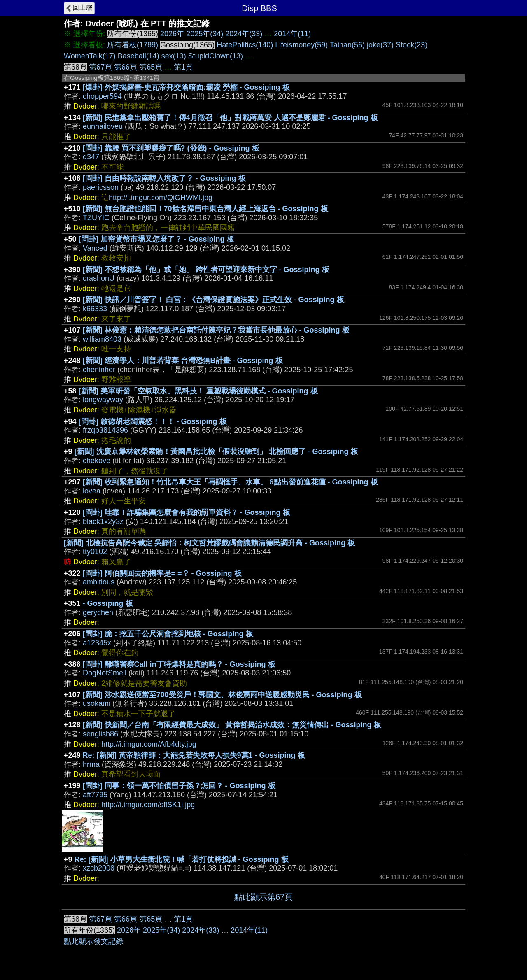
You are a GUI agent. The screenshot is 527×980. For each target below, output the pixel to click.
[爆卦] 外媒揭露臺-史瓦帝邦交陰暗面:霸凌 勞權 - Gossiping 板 (186, 87)
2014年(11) (292, 34)
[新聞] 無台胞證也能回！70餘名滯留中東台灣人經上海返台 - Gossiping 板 (205, 209)
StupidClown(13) (216, 56)
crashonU (99, 278)
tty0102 (95, 552)
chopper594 (102, 96)
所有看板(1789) (133, 45)
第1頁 (183, 67)
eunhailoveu (103, 126)
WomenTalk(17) (90, 56)
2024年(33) (244, 34)
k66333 (95, 309)
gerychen (98, 612)
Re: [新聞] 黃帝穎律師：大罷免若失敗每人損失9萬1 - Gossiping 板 (194, 755)
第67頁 (100, 67)
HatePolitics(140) (245, 45)
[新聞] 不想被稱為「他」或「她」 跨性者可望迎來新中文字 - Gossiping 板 (206, 270)
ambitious (99, 582)
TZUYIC (96, 218)
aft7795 (95, 795)
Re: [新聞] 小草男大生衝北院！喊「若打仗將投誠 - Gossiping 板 (182, 859)
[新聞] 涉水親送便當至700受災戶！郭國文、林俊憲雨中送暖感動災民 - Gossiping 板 (222, 695)
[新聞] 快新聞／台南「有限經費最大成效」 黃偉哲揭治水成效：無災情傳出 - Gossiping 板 (232, 725)
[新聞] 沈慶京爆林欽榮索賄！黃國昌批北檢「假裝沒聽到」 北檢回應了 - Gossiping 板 (216, 452)
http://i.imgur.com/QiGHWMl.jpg (161, 198)
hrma (91, 764)
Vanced (95, 248)
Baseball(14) (139, 56)
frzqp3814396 (105, 430)
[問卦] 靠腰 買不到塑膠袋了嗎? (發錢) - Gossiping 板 (171, 148)
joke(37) (380, 45)
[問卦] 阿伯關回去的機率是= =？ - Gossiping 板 (162, 573)
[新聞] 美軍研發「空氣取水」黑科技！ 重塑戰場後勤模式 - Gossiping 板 (198, 391)
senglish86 (100, 734)
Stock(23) (412, 45)
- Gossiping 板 (108, 603)
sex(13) (174, 56)
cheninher (99, 370)
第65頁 (151, 67)
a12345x (97, 643)
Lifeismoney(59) (301, 45)
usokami (97, 703)
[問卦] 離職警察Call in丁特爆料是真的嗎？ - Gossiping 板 (179, 664)
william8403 (102, 339)
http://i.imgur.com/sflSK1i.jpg (148, 805)
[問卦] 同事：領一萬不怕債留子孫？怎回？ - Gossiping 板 (179, 786)
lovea (92, 491)
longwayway (103, 400)
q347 (91, 157)
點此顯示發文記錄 (93, 941)
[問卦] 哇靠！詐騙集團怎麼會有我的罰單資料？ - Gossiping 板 (187, 512)
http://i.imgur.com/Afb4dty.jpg (149, 744)
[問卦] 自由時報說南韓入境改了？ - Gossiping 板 (164, 178)
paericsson (101, 187)
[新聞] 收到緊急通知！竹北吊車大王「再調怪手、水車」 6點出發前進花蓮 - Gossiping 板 (230, 482)
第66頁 (126, 67)
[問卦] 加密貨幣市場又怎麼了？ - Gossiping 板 (156, 239)
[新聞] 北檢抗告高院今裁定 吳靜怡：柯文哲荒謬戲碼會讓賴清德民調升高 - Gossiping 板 (209, 543)
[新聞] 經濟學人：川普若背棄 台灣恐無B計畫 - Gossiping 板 (183, 361)
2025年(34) (205, 34)
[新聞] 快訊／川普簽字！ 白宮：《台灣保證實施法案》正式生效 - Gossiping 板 (213, 300)
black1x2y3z (103, 521)
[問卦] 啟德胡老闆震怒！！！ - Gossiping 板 (153, 421)
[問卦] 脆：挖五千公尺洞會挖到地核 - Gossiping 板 (168, 634)
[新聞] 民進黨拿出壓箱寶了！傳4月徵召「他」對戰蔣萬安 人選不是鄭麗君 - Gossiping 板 (230, 118)
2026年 (172, 34)
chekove (97, 461)
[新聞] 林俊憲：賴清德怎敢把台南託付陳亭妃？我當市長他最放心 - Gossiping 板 (216, 330)
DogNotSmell (105, 673)
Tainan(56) (347, 45)
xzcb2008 (99, 868)
